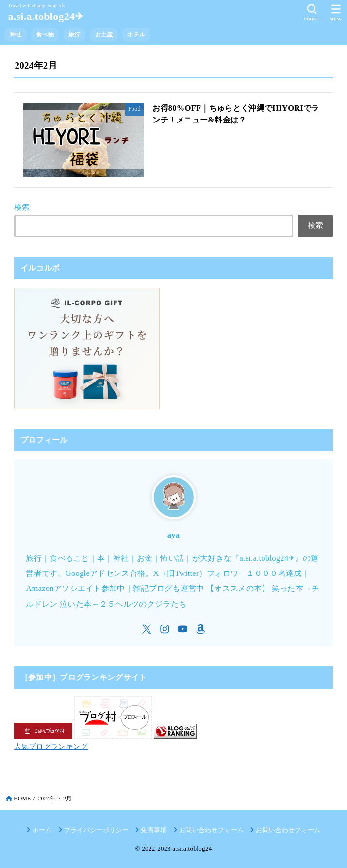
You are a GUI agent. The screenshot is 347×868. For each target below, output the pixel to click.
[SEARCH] (312, 13)
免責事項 (154, 830)
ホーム (42, 830)
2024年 (47, 799)
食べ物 (45, 35)
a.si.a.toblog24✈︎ (46, 16)
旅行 (74, 35)
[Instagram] (165, 629)
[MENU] (336, 13)
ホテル (136, 35)
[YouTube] (183, 629)
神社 (16, 35)
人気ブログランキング (51, 746)
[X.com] (147, 629)
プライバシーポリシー (96, 830)
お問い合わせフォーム (211, 830)
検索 (22, 207)
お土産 (104, 35)
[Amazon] (201, 629)
